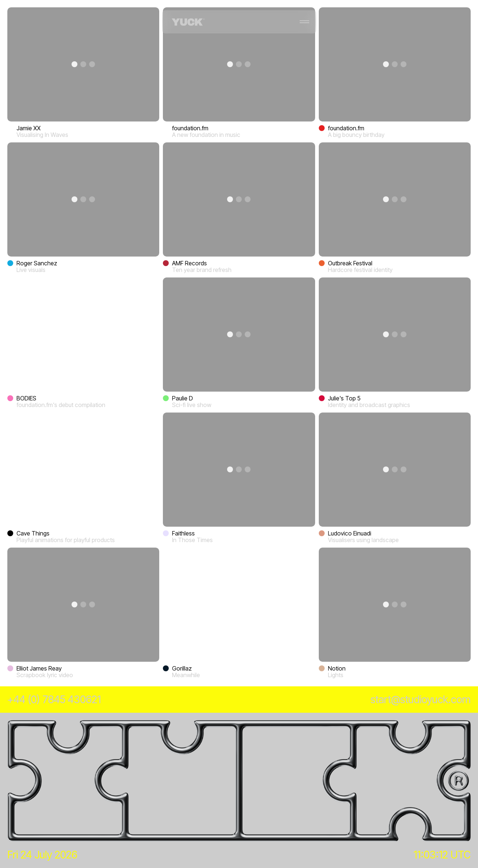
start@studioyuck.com (421, 700)
